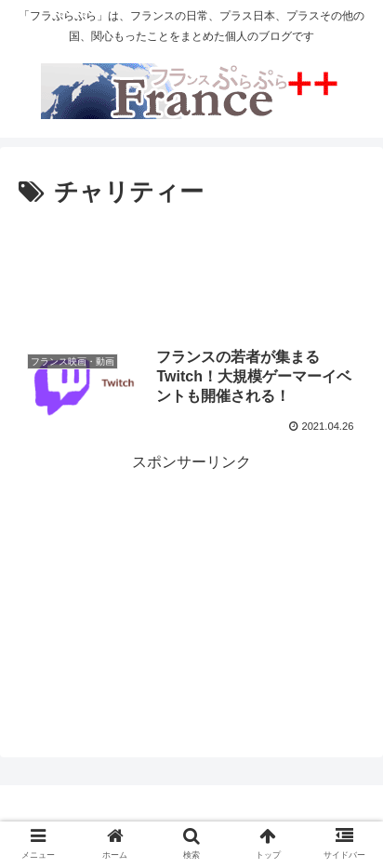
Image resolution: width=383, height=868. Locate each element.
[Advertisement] (191, 270)
